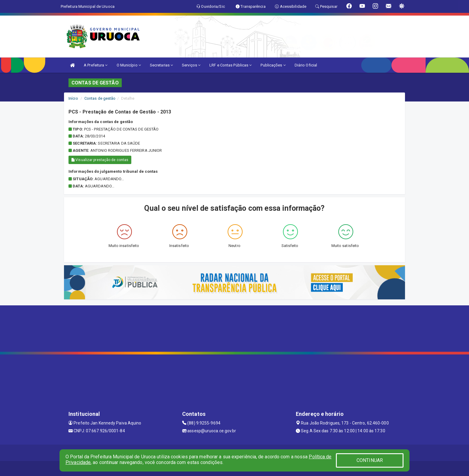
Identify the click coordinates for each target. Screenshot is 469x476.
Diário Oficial (306, 65)
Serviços (191, 65)
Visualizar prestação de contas (100, 160)
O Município (129, 65)
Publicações (273, 65)
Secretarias (161, 65)
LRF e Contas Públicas (230, 65)
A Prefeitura (96, 65)
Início (73, 98)
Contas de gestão (100, 98)
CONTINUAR (370, 460)
